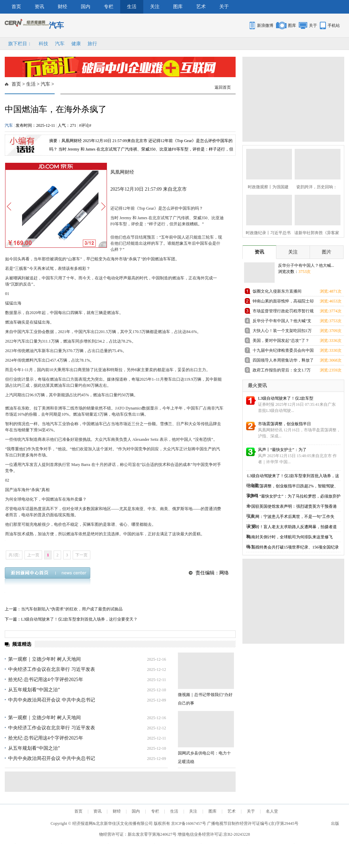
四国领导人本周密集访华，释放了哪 (283, 361)
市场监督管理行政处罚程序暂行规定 (283, 312)
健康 (76, 44)
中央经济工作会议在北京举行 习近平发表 (52, 669)
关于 (224, 7)
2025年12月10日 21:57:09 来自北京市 (149, 189)
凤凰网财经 (122, 172)
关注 (155, 7)
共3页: (14, 555)
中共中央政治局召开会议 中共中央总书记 (52, 700)
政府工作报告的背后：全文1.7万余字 (282, 371)
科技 (43, 44)
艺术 (201, 7)
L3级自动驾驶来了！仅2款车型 (286, 398)
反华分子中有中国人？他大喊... (306, 265)
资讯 (39, 7)
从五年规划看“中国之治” (34, 690)
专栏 (109, 7)
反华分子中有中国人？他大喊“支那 (282, 322)
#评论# (85, 125)
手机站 (334, 25)
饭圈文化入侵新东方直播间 (277, 291)
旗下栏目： (20, 44)
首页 (16, 7)
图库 (178, 7)
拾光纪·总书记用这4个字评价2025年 (46, 680)
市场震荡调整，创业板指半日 (284, 424)
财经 (62, 7)
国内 (86, 7)
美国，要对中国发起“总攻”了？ (281, 341)
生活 (132, 7)
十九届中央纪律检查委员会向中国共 (283, 352)
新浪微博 (265, 25)
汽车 (60, 44)
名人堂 (272, 811)
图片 (327, 252)
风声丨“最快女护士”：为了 (282, 450)
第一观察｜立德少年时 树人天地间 (44, 659)
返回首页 (223, 87)
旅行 (92, 44)
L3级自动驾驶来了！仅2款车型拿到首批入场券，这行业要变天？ (79, 619)
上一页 (33, 555)
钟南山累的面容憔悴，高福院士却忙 (283, 302)
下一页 (81, 555)
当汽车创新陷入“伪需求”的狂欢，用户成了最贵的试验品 (72, 609)
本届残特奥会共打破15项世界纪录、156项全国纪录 (293, 547)
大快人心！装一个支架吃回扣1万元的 (282, 332)
